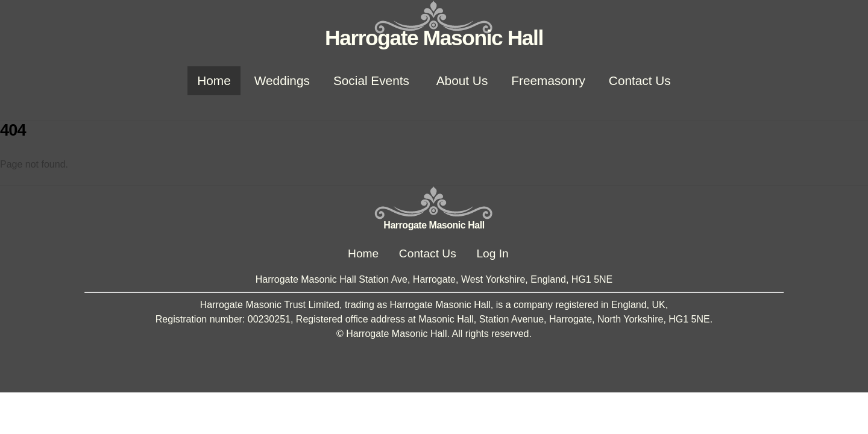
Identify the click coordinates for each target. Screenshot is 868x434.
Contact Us (640, 80)
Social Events (371, 80)
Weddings (282, 80)
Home (214, 80)
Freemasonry (548, 80)
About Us (462, 80)
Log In (492, 253)
